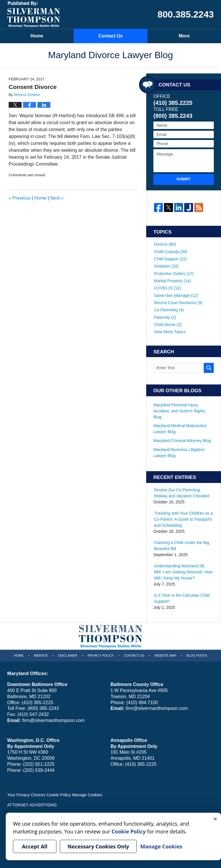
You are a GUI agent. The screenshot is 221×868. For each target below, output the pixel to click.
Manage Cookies (87, 794)
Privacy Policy (101, 654)
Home (37, 36)
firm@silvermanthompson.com (53, 719)
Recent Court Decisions (178, 302)
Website (41, 654)
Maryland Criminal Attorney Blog (182, 439)
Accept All (35, 846)
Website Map (165, 654)
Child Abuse (168, 323)
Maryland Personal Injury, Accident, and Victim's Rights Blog (179, 410)
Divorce (165, 244)
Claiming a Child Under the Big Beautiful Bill (181, 544)
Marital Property (172, 280)
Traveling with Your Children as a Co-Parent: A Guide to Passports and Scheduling (183, 518)
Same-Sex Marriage (176, 295)
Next (57, 198)
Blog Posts (197, 654)
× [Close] (215, 818)
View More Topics (170, 331)
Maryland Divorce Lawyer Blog (34, 14)
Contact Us (110, 36)
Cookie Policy (59, 794)
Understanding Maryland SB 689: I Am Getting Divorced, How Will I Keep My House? (183, 571)
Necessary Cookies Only (98, 846)
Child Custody (171, 251)
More (184, 36)
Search (209, 367)
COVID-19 (167, 287)
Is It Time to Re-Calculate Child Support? (182, 597)
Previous (20, 198)
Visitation (166, 266)
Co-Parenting (169, 309)
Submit (184, 179)
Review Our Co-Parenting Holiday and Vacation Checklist (182, 492)
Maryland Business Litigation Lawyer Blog (179, 451)
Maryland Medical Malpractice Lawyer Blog (180, 428)
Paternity (165, 316)
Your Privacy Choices (26, 794)
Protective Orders (174, 273)
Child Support (170, 259)
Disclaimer (68, 654)
